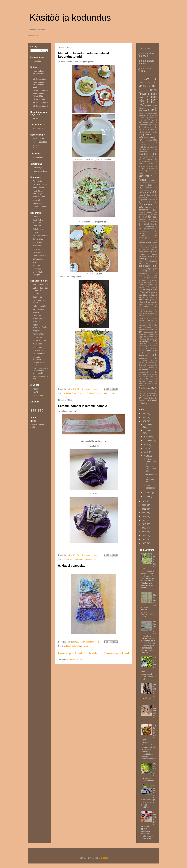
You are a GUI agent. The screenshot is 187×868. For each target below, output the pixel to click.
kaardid (151, 157)
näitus (141, 259)
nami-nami (37, 249)
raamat (151, 304)
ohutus (141, 261)
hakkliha (141, 132)
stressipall (150, 334)
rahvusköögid (144, 307)
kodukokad (38, 242)
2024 (144, 421)
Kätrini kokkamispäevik (40, 326)
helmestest (148, 140)
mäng (152, 250)
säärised (153, 339)
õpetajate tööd (150, 395)
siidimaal (153, 330)
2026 (144, 413)
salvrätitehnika (144, 323)
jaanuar (147, 496)
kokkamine (38, 322)
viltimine (142, 379)
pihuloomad (153, 278)
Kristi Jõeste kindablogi (38, 192)
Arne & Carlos (39, 181)
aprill (146, 452)
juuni (146, 444)
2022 (144, 505)
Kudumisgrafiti (39, 197)
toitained (142, 363)
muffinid (154, 247)
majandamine (143, 233)
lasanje (141, 212)
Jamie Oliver (38, 239)
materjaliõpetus (144, 238)
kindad (141, 168)
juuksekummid (144, 149)
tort (142, 365)
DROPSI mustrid (40, 184)
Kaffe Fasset (38, 188)
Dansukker (38, 217)
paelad (141, 271)
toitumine (37, 269)
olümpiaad (153, 261)
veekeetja (153, 374)
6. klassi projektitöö (155, 818)
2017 (144, 524)
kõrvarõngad (143, 197)
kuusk (141, 195)
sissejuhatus (148, 332)
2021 (144, 509)
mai (146, 448)
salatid (151, 320)
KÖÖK (36, 392)
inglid (141, 147)
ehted (154, 120)
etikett (152, 129)
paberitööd (144, 266)
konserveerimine (146, 185)
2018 (144, 520)
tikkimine (143, 355)
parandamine (144, 275)
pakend (151, 271)
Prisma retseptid (40, 256)
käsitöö (153, 200)
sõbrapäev (143, 339)
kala (140, 159)
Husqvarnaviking (40, 171)
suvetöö (150, 337)
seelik (154, 325)
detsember (148, 424)
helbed (146, 138)
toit (152, 360)
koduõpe (153, 180)
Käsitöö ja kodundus (70, 18)
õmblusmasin (143, 391)
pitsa (151, 282)
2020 (144, 513)
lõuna (141, 229)
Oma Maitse (38, 395)
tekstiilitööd (147, 350)
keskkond (142, 166)
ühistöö (141, 401)
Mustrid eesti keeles (38, 146)
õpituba (145, 398)
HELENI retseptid (40, 236)
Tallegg (36, 262)
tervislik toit (144, 353)
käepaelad (143, 200)
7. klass (90, 393)
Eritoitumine (38, 229)
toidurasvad (143, 360)
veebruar (148, 493)
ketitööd (151, 166)
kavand (151, 164)
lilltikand (154, 222)
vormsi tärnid (148, 381)
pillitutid (144, 280)
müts (155, 252)
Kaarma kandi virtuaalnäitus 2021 (39, 73)
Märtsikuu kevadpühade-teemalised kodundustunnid (150, 465)
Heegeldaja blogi (40, 142)
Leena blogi (38, 337)
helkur (154, 138)
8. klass (98, 393)
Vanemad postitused (116, 653)
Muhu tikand (38, 158)
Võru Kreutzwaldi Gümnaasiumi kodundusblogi (40, 371)
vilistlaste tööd (148, 377)
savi (153, 323)
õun (152, 398)
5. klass (75, 393)
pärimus (151, 302)
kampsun (150, 159)
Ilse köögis (37, 297)
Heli (35, 421)
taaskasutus (90, 559)
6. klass (83, 393)
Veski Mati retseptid (37, 273)
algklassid (144, 110)
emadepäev (143, 125)
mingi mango (38, 347)
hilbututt (141, 142)
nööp (152, 259)
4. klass (67, 393)
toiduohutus (143, 358)
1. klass (144, 79)
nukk (143, 254)
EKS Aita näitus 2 (40, 90)
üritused (152, 400)
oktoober (148, 437)
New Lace (37, 203)
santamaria (38, 259)
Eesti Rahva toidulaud (38, 221)
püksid (141, 304)
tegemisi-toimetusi (37, 358)
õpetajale (153, 393)
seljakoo (148, 327)
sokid (141, 334)
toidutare (37, 266)
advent (148, 105)
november (148, 431)
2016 (144, 528)
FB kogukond (39, 139)
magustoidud (150, 229)
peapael (85, 646)
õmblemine (144, 388)
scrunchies (143, 325)
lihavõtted (147, 217)
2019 (144, 516)
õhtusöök (142, 386)
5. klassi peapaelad (72, 566)
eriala (155, 125)
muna (144, 250)
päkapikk (142, 302)
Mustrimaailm (39, 129)
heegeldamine (146, 135)
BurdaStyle (38, 168)
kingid (151, 168)
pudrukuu (143, 300)
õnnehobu (142, 393)
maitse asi (37, 344)
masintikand (143, 235)
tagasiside (142, 344)
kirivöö (141, 171)
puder (152, 297)
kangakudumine (144, 162)
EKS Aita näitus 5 (40, 99)
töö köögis (150, 367)
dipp (153, 115)
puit (153, 300)
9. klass (152, 102)
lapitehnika (143, 210)
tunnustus (150, 365)
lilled (145, 222)
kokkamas (37, 318)
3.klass (141, 83)
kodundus (107, 393)
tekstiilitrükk (153, 348)
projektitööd (152, 295)
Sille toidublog (39, 354)
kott (155, 190)
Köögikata (37, 331)
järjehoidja (142, 157)
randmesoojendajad (145, 311)
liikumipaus (142, 219)
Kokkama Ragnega (37, 314)
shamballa (142, 330)
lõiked (152, 224)
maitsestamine (144, 231)
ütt (144, 403)
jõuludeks (144, 154)
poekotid (142, 287)
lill (139, 222)
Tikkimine (155, 595)
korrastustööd (144, 190)
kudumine (68, 559)
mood (141, 245)
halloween (151, 132)
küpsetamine (145, 204)
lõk (113, 393)
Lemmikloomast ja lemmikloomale (83, 406)
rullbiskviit (142, 318)
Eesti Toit (37, 226)
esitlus (141, 129)
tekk (143, 348)
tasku (155, 346)
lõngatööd (150, 226)
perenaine (37, 252)
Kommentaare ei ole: (91, 389)
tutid (140, 367)
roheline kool (145, 316)
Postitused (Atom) (75, 659)
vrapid (141, 384)
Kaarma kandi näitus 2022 (39, 95)
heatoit (36, 294)
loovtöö (144, 224)
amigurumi (153, 113)
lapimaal (149, 207)
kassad (141, 164)
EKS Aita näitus (40, 79)
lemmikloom (79, 559)
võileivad (150, 383)
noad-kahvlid (38, 350)
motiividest (143, 247)
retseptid (142, 314)
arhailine (145, 115)
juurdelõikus (143, 152)
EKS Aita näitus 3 (40, 106)
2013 (144, 539)
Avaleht (93, 653)
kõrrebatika (150, 195)
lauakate (150, 212)
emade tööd (148, 122)
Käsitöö (36, 389)
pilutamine (153, 280)
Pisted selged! (155, 626)
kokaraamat (38, 246)
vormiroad (153, 379)
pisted (144, 282)
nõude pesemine (148, 257)
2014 (144, 535)
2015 (144, 532)
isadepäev (150, 147)
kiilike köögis (38, 309)
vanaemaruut (143, 372)
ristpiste (151, 314)
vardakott (142, 374)
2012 (144, 543)
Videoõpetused (39, 207)
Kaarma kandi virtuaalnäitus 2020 (39, 85)
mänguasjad (143, 252)
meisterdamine (145, 242)
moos (151, 245)
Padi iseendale (155, 770)
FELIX (36, 232)
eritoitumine (148, 127)
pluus (151, 285)
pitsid (141, 285)
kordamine (148, 188)
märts (147, 456)
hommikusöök (144, 145)
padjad (149, 269)
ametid (141, 113)
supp (141, 337)
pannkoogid (143, 273)
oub (148, 264)
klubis (141, 173)
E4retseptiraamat (40, 285)
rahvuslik (142, 309)
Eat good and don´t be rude (41, 289)
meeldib (141, 240)
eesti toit (142, 120)
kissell (151, 171)
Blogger (104, 858)
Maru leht (37, 200)
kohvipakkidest (148, 183)
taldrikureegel (143, 346)
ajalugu (141, 108)
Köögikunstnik (39, 334)
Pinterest (37, 61)
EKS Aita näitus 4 (40, 103)
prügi (144, 297)
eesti (151, 118)
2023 (144, 501)
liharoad (154, 215)
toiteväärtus (153, 363)
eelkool (141, 118)
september (149, 441)
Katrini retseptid (40, 306)
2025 (144, 417)
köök (148, 202)
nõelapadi (153, 254)
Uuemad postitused (70, 653)
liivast (152, 219)
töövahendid (143, 370)
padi (140, 269)
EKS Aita (37, 118)
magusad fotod (39, 340)
